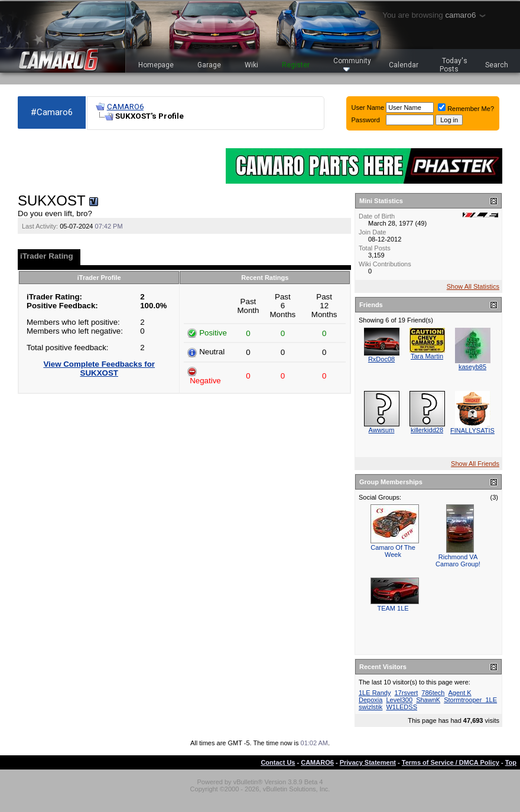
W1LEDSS (402, 707)
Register (296, 65)
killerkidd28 (427, 430)
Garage (209, 65)
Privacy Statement (368, 762)
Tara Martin (427, 356)
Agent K (460, 693)
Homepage (156, 65)
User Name (368, 107)
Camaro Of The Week (393, 551)
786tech (433, 693)
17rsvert (407, 693)
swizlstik (370, 707)
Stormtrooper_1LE (470, 700)
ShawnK (428, 700)
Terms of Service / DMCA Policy (451, 762)
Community (352, 64)
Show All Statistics (473, 286)
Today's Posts (454, 65)
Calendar (404, 65)
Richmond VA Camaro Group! (458, 560)
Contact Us (278, 762)
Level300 (399, 700)
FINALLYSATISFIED (480, 431)
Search (497, 65)
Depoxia (370, 700)
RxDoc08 (381, 359)
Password (366, 120)
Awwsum (382, 430)
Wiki (251, 65)
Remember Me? (466, 109)
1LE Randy (375, 693)
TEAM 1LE (393, 608)
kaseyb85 (472, 367)
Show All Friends (475, 464)
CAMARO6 (125, 107)
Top (511, 762)
